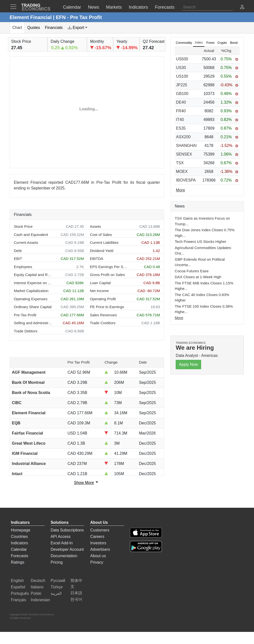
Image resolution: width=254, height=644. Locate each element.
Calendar (19, 549)
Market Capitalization (31, 291)
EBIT (18, 259)
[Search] (207, 7)
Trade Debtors (26, 331)
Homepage (21, 530)
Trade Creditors (103, 323)
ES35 (181, 128)
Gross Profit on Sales (107, 275)
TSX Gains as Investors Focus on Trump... (202, 221)
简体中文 (76, 584)
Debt (18, 251)
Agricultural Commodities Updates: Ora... (203, 251)
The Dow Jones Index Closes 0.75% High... (205, 233)
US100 (182, 76)
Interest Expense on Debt (33, 283)
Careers (97, 537)
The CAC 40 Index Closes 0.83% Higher (202, 298)
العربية (56, 593)
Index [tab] (199, 42)
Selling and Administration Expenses (33, 323)
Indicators (19, 543)
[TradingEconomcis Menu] (15, 7)
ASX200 (183, 137)
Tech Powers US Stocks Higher (200, 241)
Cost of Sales (101, 235)
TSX (180, 163)
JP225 (181, 85)
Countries (19, 537)
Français (18, 600)
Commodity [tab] (184, 43)
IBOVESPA (186, 180)
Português (20, 593)
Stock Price (23, 226)
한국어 (76, 599)
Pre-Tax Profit (25, 315)
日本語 (76, 593)
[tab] (77, 28)
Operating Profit (103, 299)
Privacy (97, 562)
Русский (58, 581)
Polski (36, 593)
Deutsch (38, 581)
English (17, 581)
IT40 (180, 120)
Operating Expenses (31, 299)
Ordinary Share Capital (33, 307)
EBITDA (97, 259)
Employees (23, 267)
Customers (100, 530)
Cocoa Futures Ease (192, 271)
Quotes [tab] (34, 28)
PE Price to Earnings (107, 307)
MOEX (182, 172)
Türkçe (57, 587)
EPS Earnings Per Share (109, 267)
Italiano (37, 587)
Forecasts (20, 556)
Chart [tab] (17, 28)
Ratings (18, 562)
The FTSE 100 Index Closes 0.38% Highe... (204, 309)
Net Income (99, 291)
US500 (182, 59)
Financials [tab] (54, 28)
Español (18, 587)
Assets (95, 226)
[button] (242, 8)
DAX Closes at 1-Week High (198, 277)
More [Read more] (180, 190)
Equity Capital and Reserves (33, 275)
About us (98, 556)
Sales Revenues (103, 315)
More (179, 318)
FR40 (181, 111)
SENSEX (184, 154)
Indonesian (40, 600)
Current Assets (26, 242)
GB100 (182, 94)
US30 (181, 68)
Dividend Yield (102, 251)
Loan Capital (100, 283)
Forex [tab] (210, 43)
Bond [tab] (234, 43)
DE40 (181, 102)
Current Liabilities (104, 242)
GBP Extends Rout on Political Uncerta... (200, 262)
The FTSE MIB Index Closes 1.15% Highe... (204, 286)
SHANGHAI (186, 146)
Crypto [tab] (222, 43)
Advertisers (100, 549)
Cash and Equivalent (31, 235)
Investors (98, 543)
